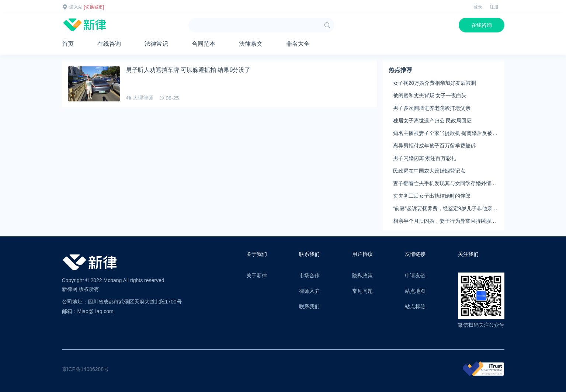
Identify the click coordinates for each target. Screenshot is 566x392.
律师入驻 (309, 291)
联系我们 (309, 306)
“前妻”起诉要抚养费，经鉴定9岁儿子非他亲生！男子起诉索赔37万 (443, 209)
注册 (494, 7)
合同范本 (204, 44)
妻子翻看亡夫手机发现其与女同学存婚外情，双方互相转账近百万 (445, 184)
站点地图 (415, 291)
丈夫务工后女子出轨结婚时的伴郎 (432, 196)
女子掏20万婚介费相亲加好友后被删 (435, 83)
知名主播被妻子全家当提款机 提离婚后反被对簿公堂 (445, 133)
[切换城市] (94, 7)
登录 (478, 7)
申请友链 (415, 275)
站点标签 (415, 306)
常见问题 (362, 291)
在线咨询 (482, 25)
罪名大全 (298, 44)
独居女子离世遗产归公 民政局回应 (433, 121)
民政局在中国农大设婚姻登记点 (429, 171)
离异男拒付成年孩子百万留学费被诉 (434, 146)
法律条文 (251, 44)
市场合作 (309, 275)
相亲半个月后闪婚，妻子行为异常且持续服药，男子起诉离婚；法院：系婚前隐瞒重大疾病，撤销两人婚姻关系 (445, 221)
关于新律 (257, 275)
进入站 (76, 7)
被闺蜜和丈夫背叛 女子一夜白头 (430, 96)
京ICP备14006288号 (86, 369)
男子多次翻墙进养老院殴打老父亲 (432, 108)
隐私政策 (362, 275)
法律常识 (156, 44)
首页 (68, 44)
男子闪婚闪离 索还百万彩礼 (425, 158)
